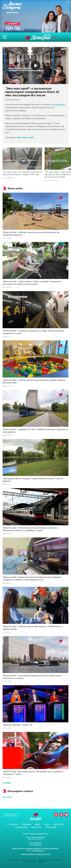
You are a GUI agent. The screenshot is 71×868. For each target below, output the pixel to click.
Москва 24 (25, 860)
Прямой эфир (55, 37)
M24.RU (34, 860)
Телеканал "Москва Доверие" (37, 37)
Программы (26, 824)
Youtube (66, 815)
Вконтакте (56, 815)
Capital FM (42, 862)
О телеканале (12, 824)
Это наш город (25, 137)
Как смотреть (59, 824)
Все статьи (7, 797)
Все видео (7, 783)
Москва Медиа (15, 860)
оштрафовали (59, 105)
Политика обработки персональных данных (36, 854)
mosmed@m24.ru (38, 850)
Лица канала (36, 827)
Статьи (47, 824)
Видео (37, 824)
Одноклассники (61, 815)
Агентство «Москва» (45, 860)
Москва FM (58, 860)
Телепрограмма (21, 827)
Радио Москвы (31, 862)
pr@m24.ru (38, 845)
